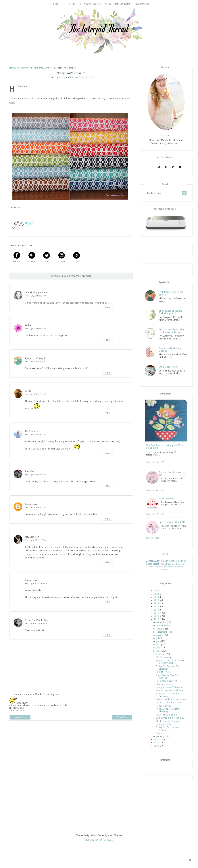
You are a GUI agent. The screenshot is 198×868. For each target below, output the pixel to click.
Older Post (122, 717)
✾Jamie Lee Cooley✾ (35, 358)
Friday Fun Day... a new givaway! (167, 729)
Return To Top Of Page (99, 840)
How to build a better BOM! (172, 523)
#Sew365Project (167, 499)
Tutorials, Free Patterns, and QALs (85, 4)
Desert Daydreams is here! (169, 703)
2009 (156, 746)
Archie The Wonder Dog (37, 620)
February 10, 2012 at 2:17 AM (36, 540)
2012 (156, 620)
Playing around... (164, 685)
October (160, 629)
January (160, 737)
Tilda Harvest (169, 567)
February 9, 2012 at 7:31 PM (35, 507)
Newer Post (20, 717)
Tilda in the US (168, 561)
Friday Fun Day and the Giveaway (167, 695)
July (158, 639)
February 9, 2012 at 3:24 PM (35, 296)
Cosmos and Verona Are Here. (171, 700)
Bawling (160, 734)
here (28, 99)
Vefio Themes (115, 836)
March (160, 651)
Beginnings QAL (143, 4)
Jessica (28, 391)
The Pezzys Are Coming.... (169, 721)
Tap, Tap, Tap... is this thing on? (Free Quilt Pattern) (165, 447)
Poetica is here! (163, 672)
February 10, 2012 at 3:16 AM (36, 583)
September (162, 632)
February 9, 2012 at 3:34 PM (35, 329)
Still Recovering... (164, 658)
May (158, 645)
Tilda (173, 564)
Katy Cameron (32, 537)
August (160, 636)
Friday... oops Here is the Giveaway (168, 711)
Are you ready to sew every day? (172, 474)
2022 (156, 591)
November (162, 626)
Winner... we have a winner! (169, 691)
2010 (156, 743)
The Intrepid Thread (99, 28)
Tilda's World (166, 570)
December (161, 623)
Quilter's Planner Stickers (118, 4)
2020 (156, 594)
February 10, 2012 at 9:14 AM (36, 623)
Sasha (28, 325)
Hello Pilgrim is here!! (166, 681)
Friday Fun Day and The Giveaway (168, 668)
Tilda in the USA (155, 567)
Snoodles (29, 471)
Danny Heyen (31, 504)
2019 (156, 597)
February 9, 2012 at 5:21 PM (35, 434)
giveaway (153, 561)
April (159, 648)
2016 (156, 607)
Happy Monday (163, 706)
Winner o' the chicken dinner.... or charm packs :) (171, 662)
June (158, 642)
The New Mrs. (31, 431)
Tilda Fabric (181, 564)
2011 (156, 740)
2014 (156, 613)
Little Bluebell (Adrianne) (36, 293)
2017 (156, 604)
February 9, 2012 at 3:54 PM (35, 361)
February (161, 654)
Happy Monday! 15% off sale (170, 688)
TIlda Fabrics (165, 564)
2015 (156, 610)
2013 (156, 616)
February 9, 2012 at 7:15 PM (35, 475)
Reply (107, 307)
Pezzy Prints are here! (167, 715)
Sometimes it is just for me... (170, 718)
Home (56, 4)
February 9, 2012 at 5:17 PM (35, 394)
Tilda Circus (180, 567)
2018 (156, 601)
